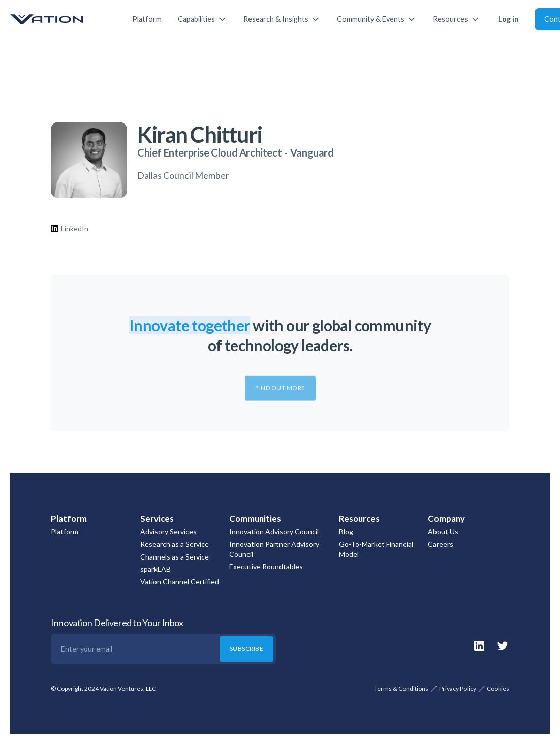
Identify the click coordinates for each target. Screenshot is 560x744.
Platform (147, 19)
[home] (61, 19)
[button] (203, 19)
